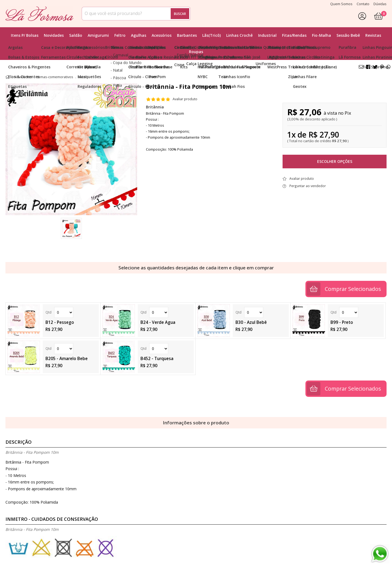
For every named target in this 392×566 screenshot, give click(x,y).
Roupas (196, 52)
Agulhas (139, 35)
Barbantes (187, 35)
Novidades (54, 35)
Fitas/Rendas (294, 35)
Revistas (373, 35)
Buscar (180, 14)
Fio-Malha (321, 35)
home (7, 77)
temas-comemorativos (55, 77)
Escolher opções (335, 161)
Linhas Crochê (239, 35)
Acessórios (162, 35)
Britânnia (155, 107)
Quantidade (64, 312)
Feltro (120, 35)
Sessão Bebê (348, 35)
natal (82, 77)
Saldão (76, 35)
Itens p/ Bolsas (25, 35)
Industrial (267, 35)
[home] (39, 14)
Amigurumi (98, 35)
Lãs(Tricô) (212, 35)
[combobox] (136, 14)
